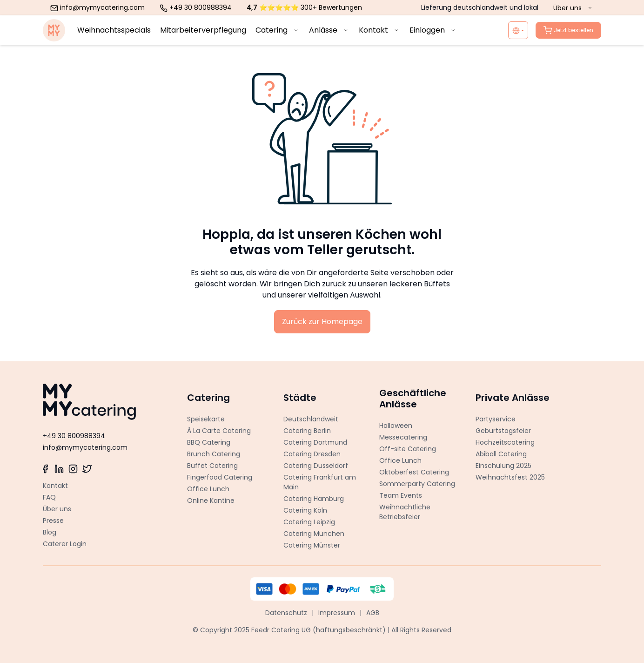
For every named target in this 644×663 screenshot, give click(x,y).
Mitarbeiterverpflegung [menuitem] (203, 30)
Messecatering (403, 437)
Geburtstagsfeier (503, 431)
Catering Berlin (307, 431)
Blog (50, 532)
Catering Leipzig (309, 522)
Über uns (57, 509)
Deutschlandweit (311, 419)
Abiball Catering (501, 454)
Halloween (396, 426)
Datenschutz (286, 613)
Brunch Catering (214, 454)
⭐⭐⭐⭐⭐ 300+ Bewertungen (304, 7)
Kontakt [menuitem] (379, 30)
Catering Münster (312, 545)
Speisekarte (206, 419)
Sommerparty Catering (417, 484)
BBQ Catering (209, 442)
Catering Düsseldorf (316, 466)
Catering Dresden (312, 454)
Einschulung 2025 (503, 466)
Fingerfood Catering (220, 477)
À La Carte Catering (219, 431)
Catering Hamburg (314, 499)
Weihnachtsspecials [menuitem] (114, 30)
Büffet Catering (212, 466)
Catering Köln (305, 510)
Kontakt (55, 486)
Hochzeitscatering (505, 442)
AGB (373, 613)
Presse (53, 521)
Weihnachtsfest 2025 (510, 477)
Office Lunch (208, 489)
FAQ (49, 497)
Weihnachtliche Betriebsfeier (405, 512)
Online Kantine (211, 501)
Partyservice (496, 419)
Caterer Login (65, 544)
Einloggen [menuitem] (433, 30)
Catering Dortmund (315, 442)
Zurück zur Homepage (322, 321)
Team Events (401, 495)
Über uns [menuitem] (574, 8)
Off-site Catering (408, 449)
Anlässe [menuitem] (329, 30)
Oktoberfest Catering (414, 472)
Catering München (314, 534)
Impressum (337, 613)
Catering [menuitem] (278, 30)
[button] (226, 395)
